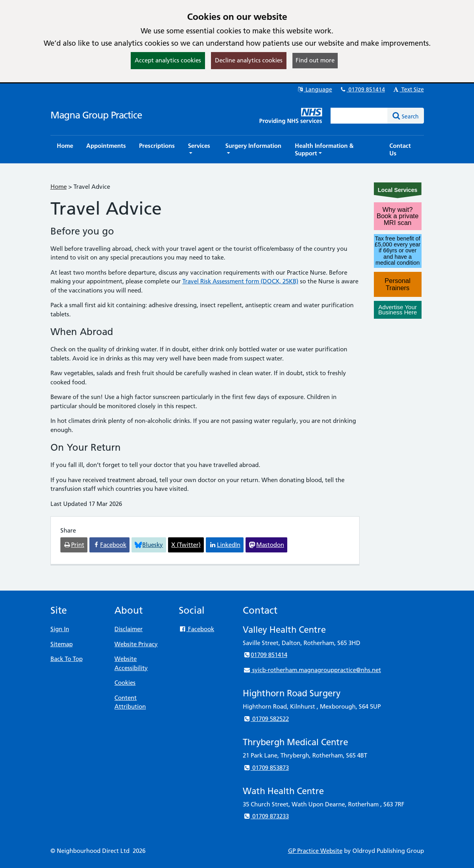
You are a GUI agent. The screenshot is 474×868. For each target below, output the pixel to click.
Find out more (315, 60)
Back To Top (67, 659)
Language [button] (314, 89)
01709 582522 (266, 719)
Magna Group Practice (96, 115)
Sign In (60, 629)
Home (59, 187)
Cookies (125, 683)
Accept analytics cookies (168, 60)
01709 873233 (266, 816)
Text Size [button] (408, 89)
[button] (200, 149)
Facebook (196, 629)
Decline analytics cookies (249, 60)
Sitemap (62, 644)
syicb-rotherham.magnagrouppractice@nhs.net (312, 670)
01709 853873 (266, 768)
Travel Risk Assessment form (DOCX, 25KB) (240, 281)
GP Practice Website (315, 851)
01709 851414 (362, 89)
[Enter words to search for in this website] (359, 116)
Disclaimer (129, 629)
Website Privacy (136, 644)
